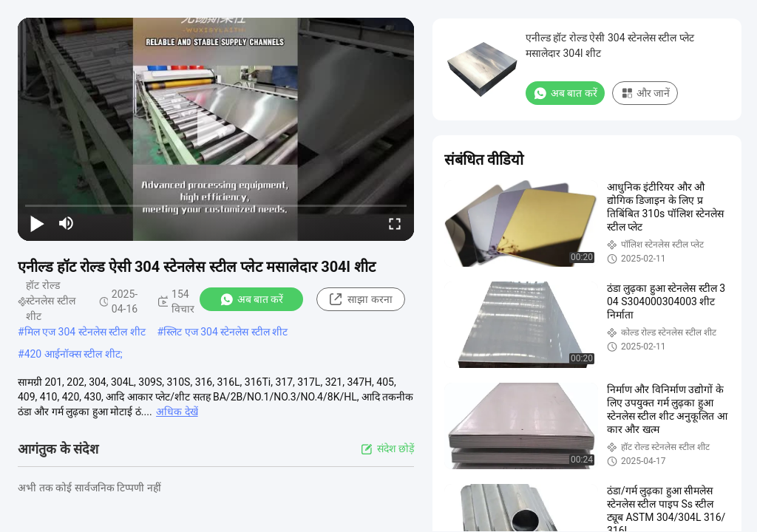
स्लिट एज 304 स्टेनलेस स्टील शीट (225, 332)
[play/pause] (37, 223)
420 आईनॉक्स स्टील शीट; (74, 354)
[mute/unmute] (67, 223)
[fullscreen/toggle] (395, 223)
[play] (216, 129)
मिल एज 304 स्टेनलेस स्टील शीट (85, 332)
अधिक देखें (177, 412)
